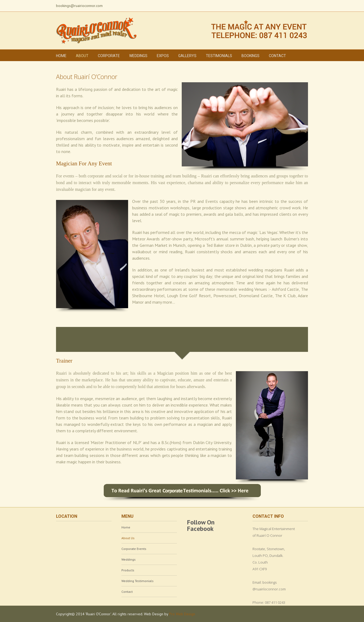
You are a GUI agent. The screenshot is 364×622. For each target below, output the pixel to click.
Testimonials (219, 56)
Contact (277, 56)
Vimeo (300, 5)
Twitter (280, 5)
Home (61, 56)
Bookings (250, 56)
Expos (163, 56)
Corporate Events (134, 549)
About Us (128, 538)
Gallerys (187, 56)
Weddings (138, 56)
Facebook (271, 5)
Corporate (109, 56)
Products (128, 570)
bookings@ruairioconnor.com (79, 6)
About (82, 56)
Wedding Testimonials (138, 581)
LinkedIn (289, 5)
